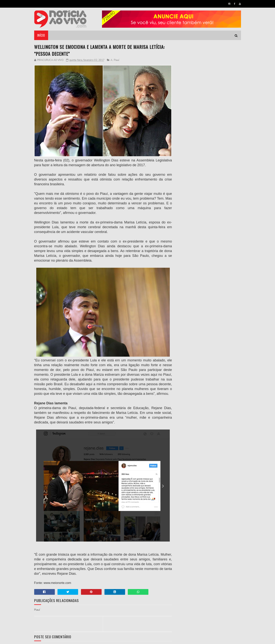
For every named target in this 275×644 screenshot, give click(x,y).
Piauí (116, 60)
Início (41, 35)
